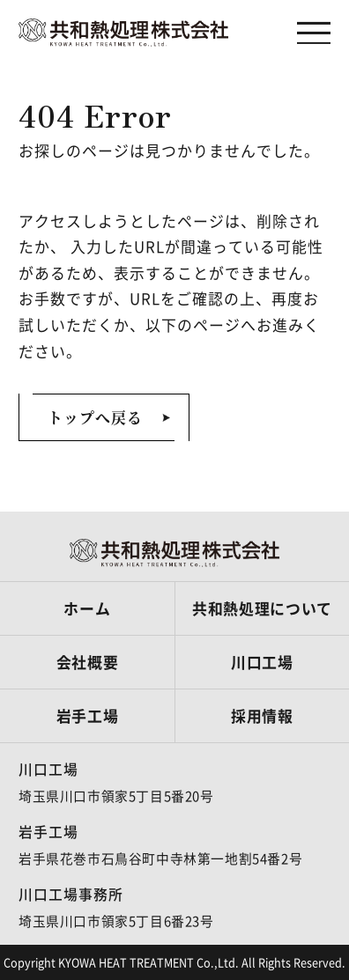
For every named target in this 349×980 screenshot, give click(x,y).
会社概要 (88, 662)
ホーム (87, 608)
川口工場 (262, 662)
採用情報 (262, 715)
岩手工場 (88, 715)
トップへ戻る (95, 417)
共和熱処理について (262, 608)
